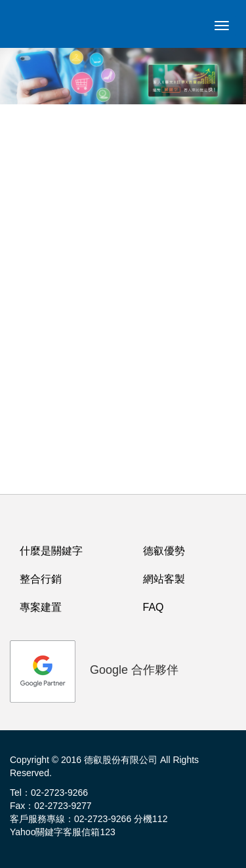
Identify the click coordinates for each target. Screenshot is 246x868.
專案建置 (41, 607)
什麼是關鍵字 (51, 551)
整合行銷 (41, 579)
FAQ (154, 607)
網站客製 (164, 579)
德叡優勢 (164, 551)
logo (36, 30)
